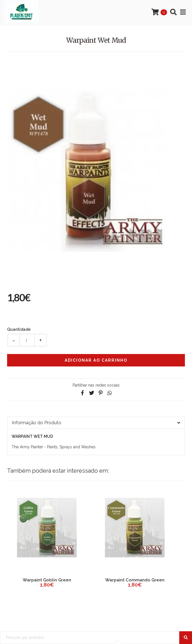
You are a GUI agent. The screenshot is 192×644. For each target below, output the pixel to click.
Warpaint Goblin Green (47, 580)
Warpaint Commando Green (135, 580)
